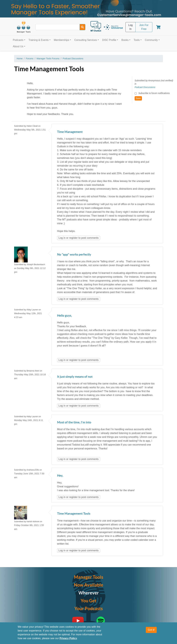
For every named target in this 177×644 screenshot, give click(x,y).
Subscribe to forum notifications (154, 93)
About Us (18, 46)
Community (151, 40)
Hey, (60, 476)
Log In (131, 27)
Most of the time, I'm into (74, 423)
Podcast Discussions (73, 59)
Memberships (61, 40)
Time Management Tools (74, 514)
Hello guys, (64, 316)
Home (20, 59)
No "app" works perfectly (74, 255)
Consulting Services (86, 40)
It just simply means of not (75, 377)
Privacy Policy (68, 638)
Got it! (151, 630)
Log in (62, 238)
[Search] (82, 27)
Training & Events (39, 40)
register (73, 238)
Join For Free (144, 27)
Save (138, 98)
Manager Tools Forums (48, 59)
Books (125, 40)
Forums (30, 59)
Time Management (70, 132)
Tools (137, 40)
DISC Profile (109, 40)
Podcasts (18, 40)
